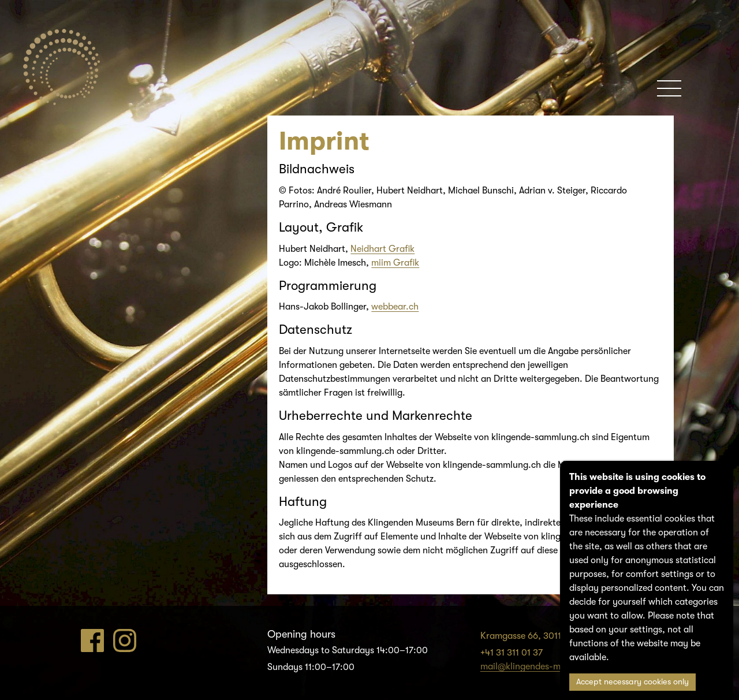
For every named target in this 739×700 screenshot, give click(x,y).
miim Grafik (395, 263)
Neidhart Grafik (382, 249)
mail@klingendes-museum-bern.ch (551, 667)
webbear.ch (395, 307)
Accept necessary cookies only (632, 682)
